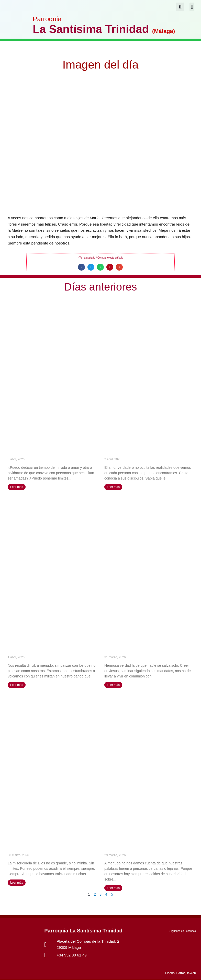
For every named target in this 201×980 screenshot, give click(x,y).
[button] (192, 7)
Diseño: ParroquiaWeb (180, 973)
